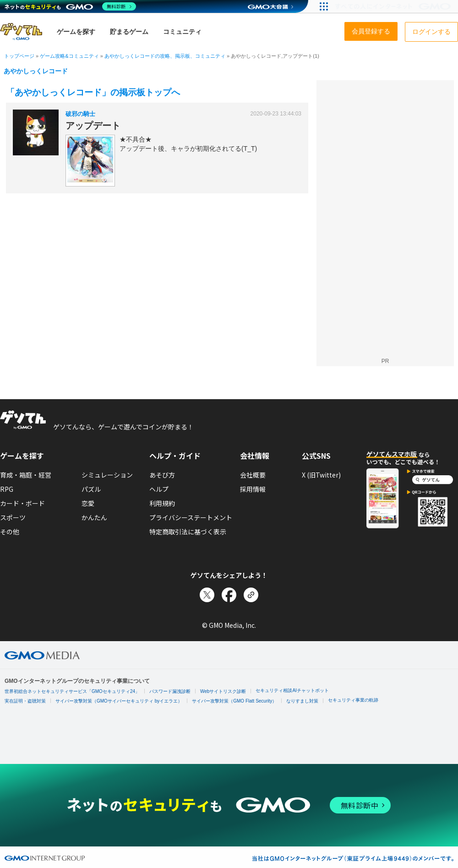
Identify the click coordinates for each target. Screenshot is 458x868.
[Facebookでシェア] (229, 595)
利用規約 (162, 503)
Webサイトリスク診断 (223, 691)
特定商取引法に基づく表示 (188, 532)
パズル (91, 489)
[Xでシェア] (207, 595)
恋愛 (88, 503)
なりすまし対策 (302, 701)
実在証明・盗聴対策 (25, 701)
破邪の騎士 (80, 114)
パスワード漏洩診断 (170, 691)
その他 (10, 532)
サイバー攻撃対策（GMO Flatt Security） (234, 701)
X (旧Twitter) (321, 475)
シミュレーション (107, 475)
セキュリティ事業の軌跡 (353, 700)
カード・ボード (22, 503)
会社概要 (253, 475)
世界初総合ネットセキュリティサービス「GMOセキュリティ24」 (72, 691)
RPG (7, 489)
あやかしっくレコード (36, 71)
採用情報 (253, 489)
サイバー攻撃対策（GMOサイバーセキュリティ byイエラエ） (119, 701)
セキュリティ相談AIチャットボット (292, 690)
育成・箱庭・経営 (26, 475)
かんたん (94, 517)
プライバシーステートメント (191, 517)
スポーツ (13, 517)
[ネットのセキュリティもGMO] (70, 6)
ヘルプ (159, 489)
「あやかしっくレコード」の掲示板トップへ (93, 92)
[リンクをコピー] (251, 595)
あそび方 (162, 475)
